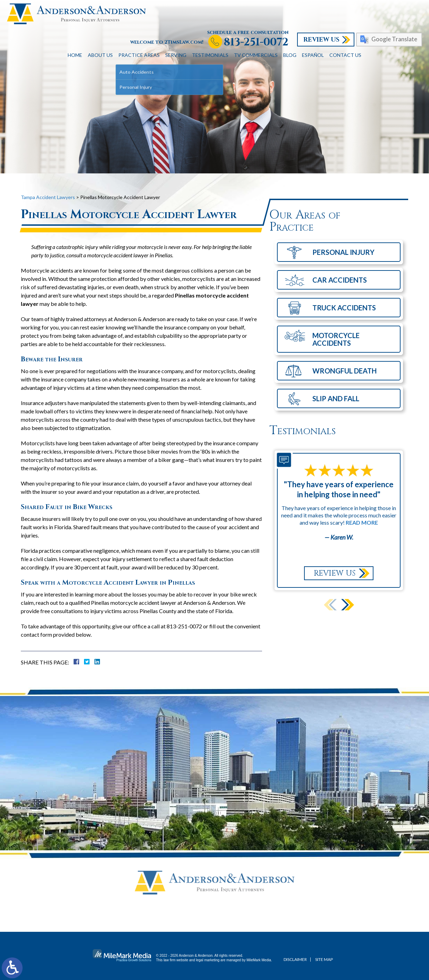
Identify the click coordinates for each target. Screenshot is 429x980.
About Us (100, 55)
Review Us (321, 40)
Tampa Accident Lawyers (48, 197)
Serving (176, 55)
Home (75, 55)
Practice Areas (139, 55)
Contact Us (345, 55)
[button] (348, 605)
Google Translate (394, 39)
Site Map (324, 959)
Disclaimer (295, 959)
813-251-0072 (256, 42)
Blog (290, 55)
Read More (362, 522)
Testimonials (210, 55)
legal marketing (208, 960)
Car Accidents (340, 280)
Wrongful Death (344, 371)
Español (313, 55)
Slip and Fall (336, 398)
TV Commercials (256, 55)
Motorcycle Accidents (336, 339)
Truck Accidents (344, 308)
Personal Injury (343, 252)
